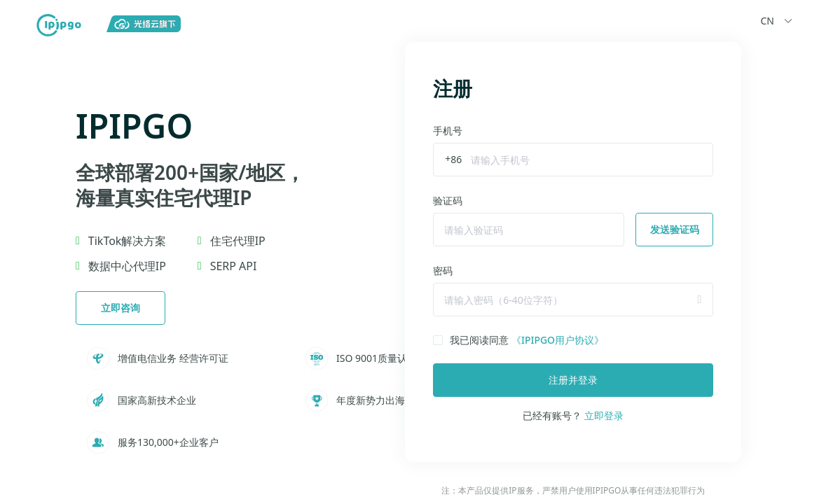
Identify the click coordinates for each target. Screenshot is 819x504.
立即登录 (604, 415)
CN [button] (779, 21)
